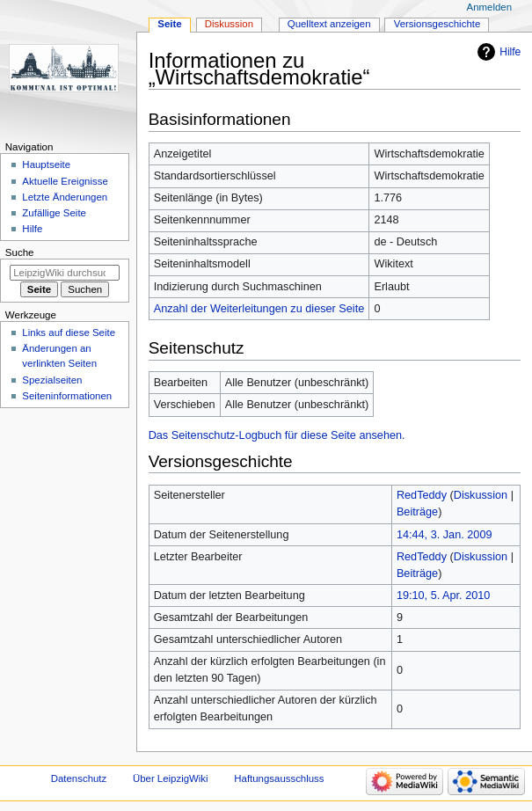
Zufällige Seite (54, 213)
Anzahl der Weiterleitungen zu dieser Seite (259, 309)
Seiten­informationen (67, 396)
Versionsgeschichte (437, 24)
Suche (20, 252)
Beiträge (417, 512)
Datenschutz (79, 778)
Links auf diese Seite (69, 332)
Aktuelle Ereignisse (65, 181)
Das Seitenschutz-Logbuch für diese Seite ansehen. (277, 435)
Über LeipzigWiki (171, 778)
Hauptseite (46, 164)
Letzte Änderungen (65, 197)
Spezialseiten (52, 380)
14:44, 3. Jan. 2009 (445, 535)
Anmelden (490, 7)
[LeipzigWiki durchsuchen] (65, 273)
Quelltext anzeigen (329, 24)
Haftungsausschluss (279, 778)
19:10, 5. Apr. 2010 (444, 595)
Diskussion (481, 495)
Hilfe (510, 52)
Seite (169, 24)
